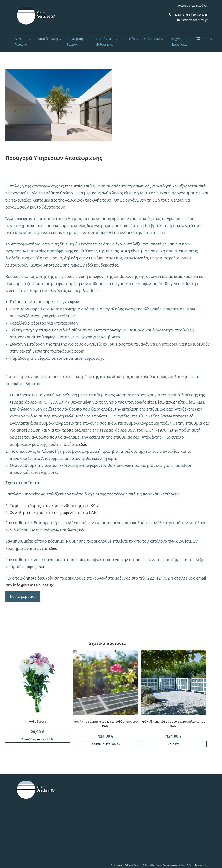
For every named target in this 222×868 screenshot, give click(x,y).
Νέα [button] (132, 38)
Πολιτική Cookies (133, 865)
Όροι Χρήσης (117, 865)
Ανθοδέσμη (37, 721)
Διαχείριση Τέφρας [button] (75, 41)
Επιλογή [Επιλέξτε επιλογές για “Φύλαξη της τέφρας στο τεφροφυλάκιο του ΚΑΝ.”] (174, 744)
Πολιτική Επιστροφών (197, 865)
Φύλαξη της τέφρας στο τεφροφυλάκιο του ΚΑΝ (53, 512)
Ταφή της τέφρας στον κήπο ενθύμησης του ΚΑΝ (54, 505)
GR (205, 39)
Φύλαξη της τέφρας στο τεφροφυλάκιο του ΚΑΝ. (174, 724)
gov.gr (171, 402)
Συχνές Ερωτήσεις (180, 41)
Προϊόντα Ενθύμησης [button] (105, 41)
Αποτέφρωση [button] (48, 38)
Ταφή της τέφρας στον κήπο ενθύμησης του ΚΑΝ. (106, 724)
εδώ (193, 416)
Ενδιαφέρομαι (23, 596)
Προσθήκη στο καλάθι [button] (37, 739)
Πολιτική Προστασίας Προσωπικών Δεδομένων (164, 865)
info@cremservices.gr (33, 585)
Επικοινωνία (153, 38)
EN (210, 39)
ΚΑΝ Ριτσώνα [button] (21, 41)
